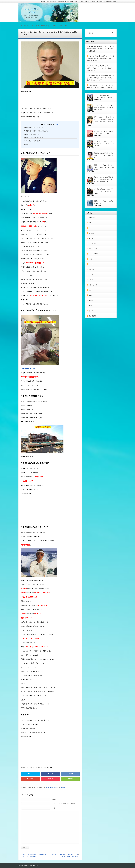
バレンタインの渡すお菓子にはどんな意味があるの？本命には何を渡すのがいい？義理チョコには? (100, 58)
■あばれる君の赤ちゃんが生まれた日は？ (37, 131)
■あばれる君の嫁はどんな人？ (34, 128)
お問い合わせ (70, 2)
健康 (90, 290)
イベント (92, 233)
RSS (115, 2)
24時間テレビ (93, 218)
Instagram (88, 2)
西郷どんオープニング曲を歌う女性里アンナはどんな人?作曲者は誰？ (104, 167)
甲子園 (91, 311)
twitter (95, 2)
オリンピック (93, 249)
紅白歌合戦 (92, 316)
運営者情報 (61, 2)
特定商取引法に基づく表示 (49, 2)
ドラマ (91, 264)
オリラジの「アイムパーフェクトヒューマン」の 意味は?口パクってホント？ (104, 143)
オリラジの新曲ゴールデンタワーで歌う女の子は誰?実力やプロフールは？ (104, 191)
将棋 (90, 295)
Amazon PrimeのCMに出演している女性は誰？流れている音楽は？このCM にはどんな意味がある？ (101, 49)
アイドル (92, 228)
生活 (90, 306)
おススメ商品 (93, 243)
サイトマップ (79, 2)
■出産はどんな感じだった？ (33, 141)
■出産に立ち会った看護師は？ (34, 137)
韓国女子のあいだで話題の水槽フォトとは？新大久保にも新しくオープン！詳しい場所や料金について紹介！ (100, 78)
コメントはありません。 (52, 787)
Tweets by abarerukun (28, 369)
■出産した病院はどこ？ (32, 134)
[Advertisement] (36, 100)
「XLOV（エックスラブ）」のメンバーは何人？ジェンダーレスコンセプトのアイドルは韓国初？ (100, 68)
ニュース (92, 275)
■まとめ (27, 144)
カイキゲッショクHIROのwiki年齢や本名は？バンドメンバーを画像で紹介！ (104, 107)
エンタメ (63, 787)
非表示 (58, 124)
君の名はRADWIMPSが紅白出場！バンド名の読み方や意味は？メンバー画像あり (103, 179)
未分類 (91, 300)
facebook (101, 2)
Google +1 (109, 2)
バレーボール (93, 285)
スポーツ (92, 259)
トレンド (92, 269)
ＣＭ (90, 223)
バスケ (91, 280)
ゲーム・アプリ (94, 254)
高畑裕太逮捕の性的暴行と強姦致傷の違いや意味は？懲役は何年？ (104, 155)
